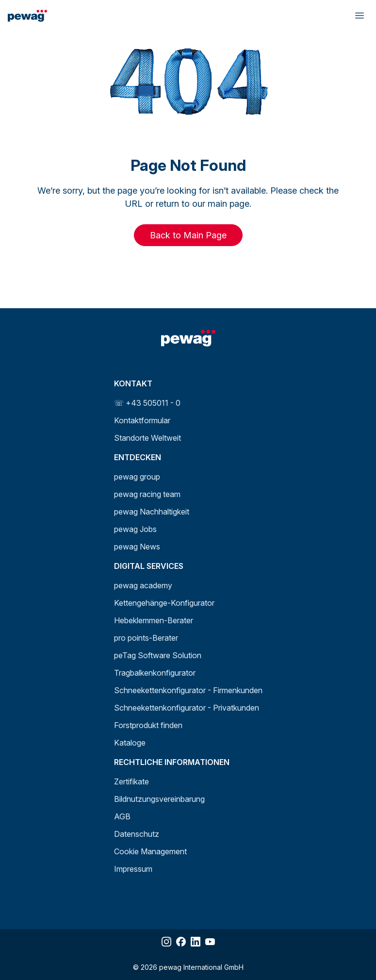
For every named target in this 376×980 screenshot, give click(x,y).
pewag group (137, 477)
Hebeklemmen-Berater (154, 620)
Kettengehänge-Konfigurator (164, 603)
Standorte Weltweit (147, 438)
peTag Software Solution (158, 655)
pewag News (137, 547)
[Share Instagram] (166, 942)
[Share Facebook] (181, 942)
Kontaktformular (142, 420)
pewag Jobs (135, 529)
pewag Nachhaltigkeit (152, 512)
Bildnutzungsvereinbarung (159, 799)
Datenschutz (137, 834)
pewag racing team (147, 494)
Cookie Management (150, 851)
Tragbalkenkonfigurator (155, 673)
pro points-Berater (146, 638)
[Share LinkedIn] (196, 942)
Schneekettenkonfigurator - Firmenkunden (188, 690)
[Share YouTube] (210, 942)
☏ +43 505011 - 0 (147, 403)
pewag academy (143, 585)
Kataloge (130, 743)
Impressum (133, 869)
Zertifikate (131, 781)
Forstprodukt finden (148, 725)
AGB (122, 816)
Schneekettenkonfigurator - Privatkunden (187, 708)
